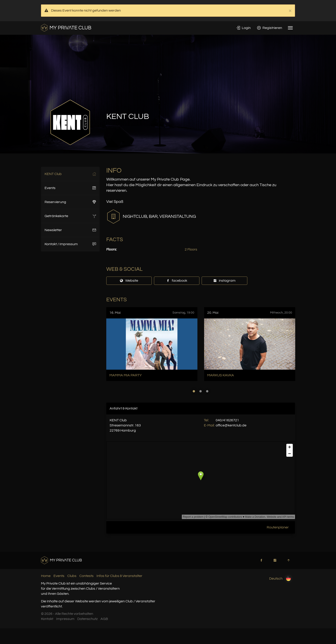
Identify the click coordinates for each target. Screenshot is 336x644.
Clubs (72, 576)
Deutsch (281, 579)
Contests (86, 576)
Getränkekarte (70, 216)
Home (46, 576)
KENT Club (70, 174)
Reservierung (70, 202)
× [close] (290, 11)
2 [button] (201, 391)
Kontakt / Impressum (70, 244)
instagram (224, 281)
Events (70, 188)
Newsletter (70, 230)
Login (244, 28)
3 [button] (207, 391)
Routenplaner (278, 527)
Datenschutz (87, 619)
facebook (177, 281)
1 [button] (194, 391)
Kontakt (47, 619)
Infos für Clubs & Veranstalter (119, 576)
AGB (104, 619)
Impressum (65, 619)
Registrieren (270, 28)
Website (129, 281)
